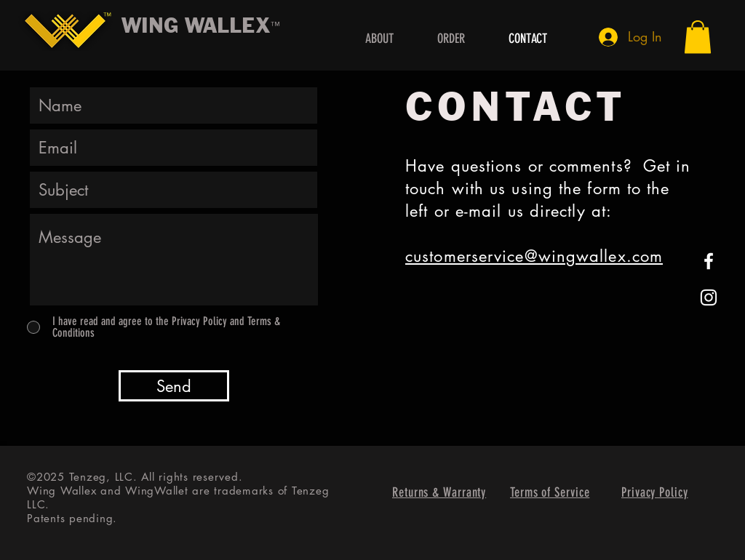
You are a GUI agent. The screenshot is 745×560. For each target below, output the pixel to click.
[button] (698, 37)
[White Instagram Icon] (709, 297)
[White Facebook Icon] (709, 261)
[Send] (174, 386)
